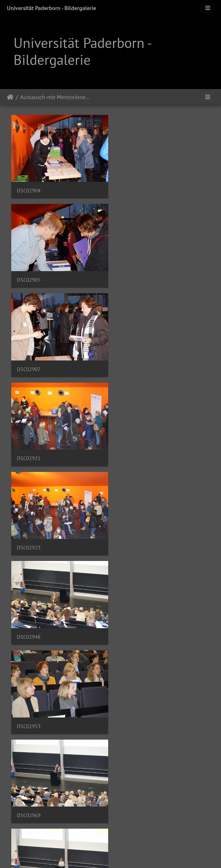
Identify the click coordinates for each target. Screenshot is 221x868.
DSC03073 (132, 716)
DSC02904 (29, 189)
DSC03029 (132, 629)
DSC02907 (29, 277)
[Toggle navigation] (208, 8)
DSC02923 (29, 365)
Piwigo (122, 856)
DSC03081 (29, 804)
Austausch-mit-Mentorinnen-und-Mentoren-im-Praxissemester (56, 97)
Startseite (10, 97)
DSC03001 (132, 541)
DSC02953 (29, 453)
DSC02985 (29, 541)
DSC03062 (29, 716)
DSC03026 (29, 629)
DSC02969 (132, 453)
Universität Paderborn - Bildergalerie (52, 8)
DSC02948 (132, 365)
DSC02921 (132, 277)
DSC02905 (132, 189)
